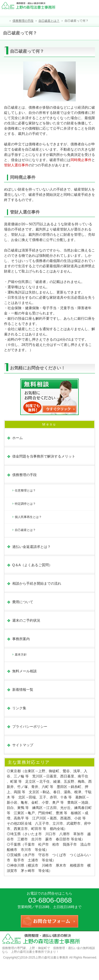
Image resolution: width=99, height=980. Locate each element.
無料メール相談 (24, 671)
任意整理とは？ (25, 490)
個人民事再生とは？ (28, 517)
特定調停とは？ (25, 504)
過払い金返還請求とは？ (31, 547)
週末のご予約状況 (26, 620)
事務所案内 (21, 639)
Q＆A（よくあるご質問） (32, 565)
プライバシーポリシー (30, 727)
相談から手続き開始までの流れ (37, 583)
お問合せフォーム (93, 6)
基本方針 (21, 655)
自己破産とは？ (25, 530)
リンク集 (19, 708)
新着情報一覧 (23, 690)
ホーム (17, 438)
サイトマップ (23, 745)
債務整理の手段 (24, 475)
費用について (23, 602)
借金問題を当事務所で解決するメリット (44, 456)
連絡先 (83, 6)
